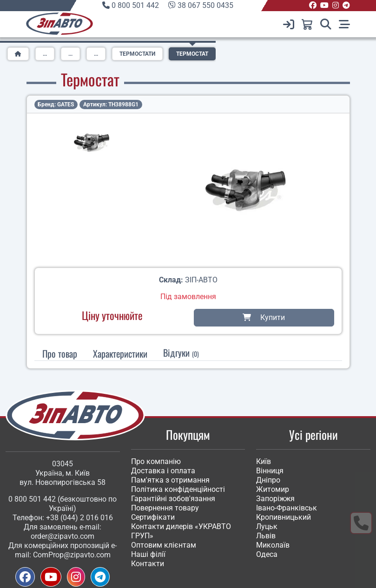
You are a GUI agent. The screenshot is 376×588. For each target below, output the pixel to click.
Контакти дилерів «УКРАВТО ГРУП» (181, 531)
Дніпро (268, 480)
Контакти (148, 564)
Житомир (273, 489)
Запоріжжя (275, 499)
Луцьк (267, 526)
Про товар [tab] (60, 353)
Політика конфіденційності (178, 489)
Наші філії (148, 554)
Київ (264, 461)
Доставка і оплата (163, 471)
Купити (264, 317)
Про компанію (156, 461)
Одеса (267, 554)
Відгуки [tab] (181, 353)
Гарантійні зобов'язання (173, 499)
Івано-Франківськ (287, 508)
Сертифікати (153, 517)
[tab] (120, 353)
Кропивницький (284, 517)
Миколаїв (273, 545)
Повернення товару (165, 508)
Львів (266, 536)
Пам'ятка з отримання (170, 480)
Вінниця (270, 471)
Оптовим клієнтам (164, 545)
